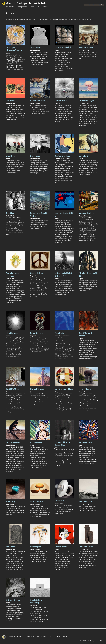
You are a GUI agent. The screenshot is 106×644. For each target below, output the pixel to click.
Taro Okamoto (85, 442)
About (45, 7)
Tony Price (59, 500)
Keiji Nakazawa (37, 442)
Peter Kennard (37, 333)
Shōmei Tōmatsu (13, 600)
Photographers (22, 7)
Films (38, 7)
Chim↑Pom (10, 156)
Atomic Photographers (16, 637)
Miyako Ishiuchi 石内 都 (88, 274)
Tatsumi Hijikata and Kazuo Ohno (63, 444)
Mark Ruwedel (85, 501)
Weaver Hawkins (86, 213)
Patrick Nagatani (13, 442)
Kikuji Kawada (12, 333)
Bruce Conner (36, 156)
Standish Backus (86, 47)
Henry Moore (85, 389)
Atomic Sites (10, 7)
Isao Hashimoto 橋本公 (64, 214)
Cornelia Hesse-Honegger (13, 274)
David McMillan (13, 389)
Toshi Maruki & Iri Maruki (87, 334)
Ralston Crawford (62, 156)
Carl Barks (10, 101)
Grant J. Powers (37, 501)
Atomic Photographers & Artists (26, 3)
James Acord (36, 47)
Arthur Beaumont (38, 101)
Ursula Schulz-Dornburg (36, 601)
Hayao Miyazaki (37, 389)
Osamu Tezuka (61, 547)
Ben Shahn (10, 547)
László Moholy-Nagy (64, 389)
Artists (32, 7)
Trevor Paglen (12, 501)
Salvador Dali (85, 156)
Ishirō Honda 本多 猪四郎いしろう (64, 274)
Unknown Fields (86, 547)
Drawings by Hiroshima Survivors (15, 49)
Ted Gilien (10, 213)
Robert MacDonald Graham (38, 214)
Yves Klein (59, 333)
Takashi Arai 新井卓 (63, 47)
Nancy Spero (36, 547)
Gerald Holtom (37, 273)
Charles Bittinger (86, 101)
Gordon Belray (61, 101)
